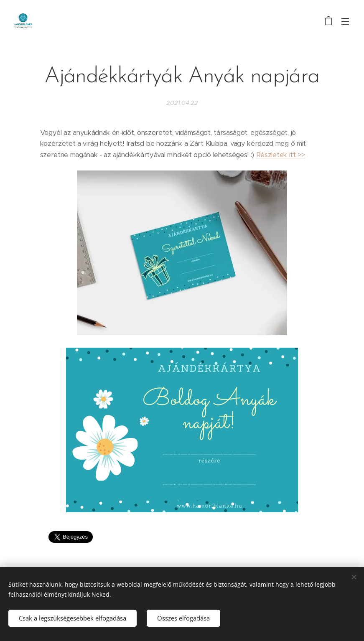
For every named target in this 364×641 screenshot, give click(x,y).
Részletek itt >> (281, 155)
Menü (345, 21)
